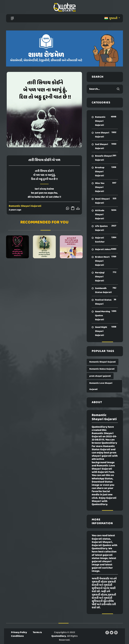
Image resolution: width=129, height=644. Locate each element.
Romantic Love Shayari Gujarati (101, 386)
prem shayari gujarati (100, 376)
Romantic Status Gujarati (102, 369)
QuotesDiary (59, 636)
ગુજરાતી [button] (111, 18)
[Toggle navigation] (12, 18)
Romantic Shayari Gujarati (25, 206)
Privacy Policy (19, 632)
